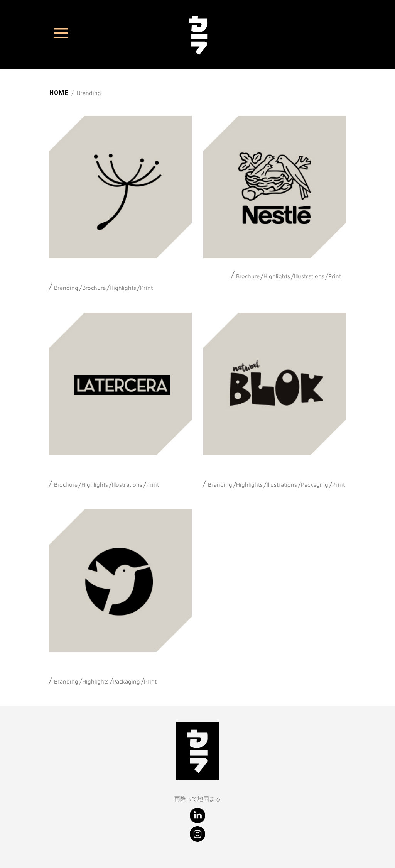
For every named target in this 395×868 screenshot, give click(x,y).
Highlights (123, 288)
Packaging (315, 485)
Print (146, 288)
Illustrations (309, 276)
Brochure (94, 288)
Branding (66, 288)
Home (59, 93)
